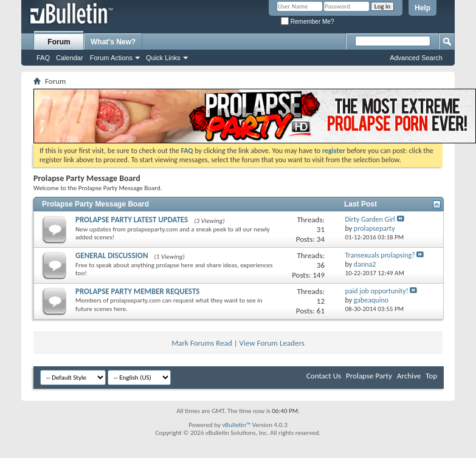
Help (423, 8)
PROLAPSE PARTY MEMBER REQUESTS (137, 291)
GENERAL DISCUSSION (112, 255)
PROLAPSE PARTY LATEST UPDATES (132, 220)
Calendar (70, 58)
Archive (409, 376)
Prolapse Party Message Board (95, 204)
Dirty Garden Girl (370, 219)
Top (431, 376)
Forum (59, 42)
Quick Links (163, 58)
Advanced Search (416, 58)
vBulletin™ (236, 425)
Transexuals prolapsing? (380, 255)
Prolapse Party (369, 376)
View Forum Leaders (272, 343)
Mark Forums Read (202, 343)
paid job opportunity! (376, 291)
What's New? (113, 42)
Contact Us (324, 376)
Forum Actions (111, 58)
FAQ (43, 58)
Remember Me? (307, 22)
